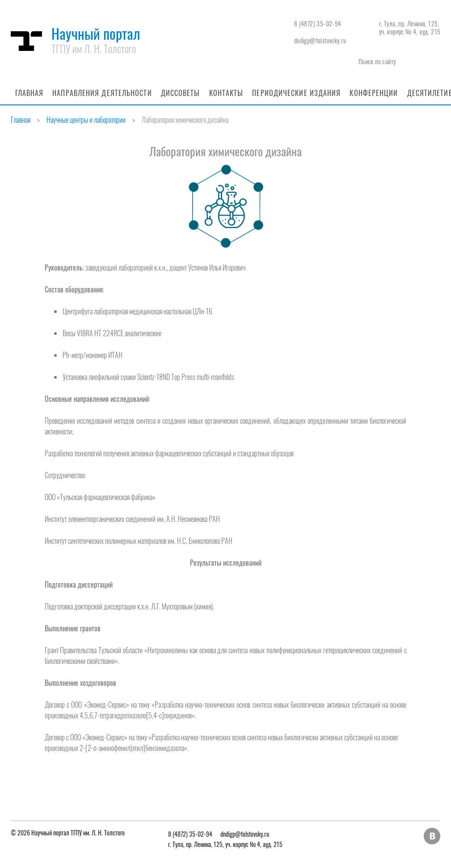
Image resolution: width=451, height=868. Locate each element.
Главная (30, 93)
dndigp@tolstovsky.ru (320, 40)
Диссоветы (181, 93)
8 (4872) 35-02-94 (318, 23)
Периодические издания (296, 93)
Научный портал (96, 40)
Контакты (226, 93)
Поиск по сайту (377, 61)
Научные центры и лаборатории (86, 120)
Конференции (374, 93)
